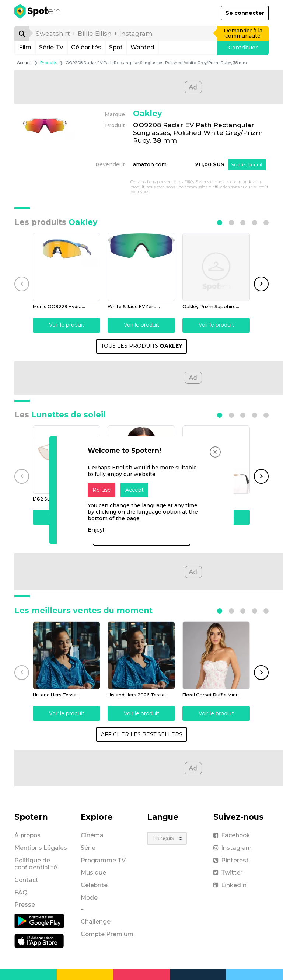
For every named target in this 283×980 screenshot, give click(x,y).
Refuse (102, 490)
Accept (134, 490)
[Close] (215, 452)
